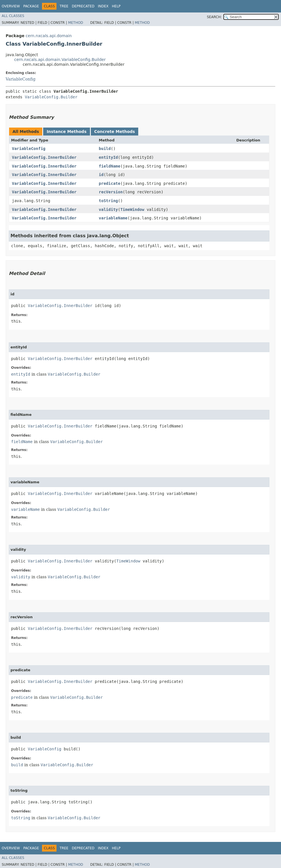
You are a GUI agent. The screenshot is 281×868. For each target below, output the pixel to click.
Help (116, 6)
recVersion (111, 192)
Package (31, 6)
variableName (113, 218)
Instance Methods (66, 132)
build (105, 149)
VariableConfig (21, 79)
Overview (11, 6)
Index (103, 6)
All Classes (13, 16)
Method (76, 23)
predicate (110, 183)
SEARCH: (214, 17)
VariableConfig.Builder (51, 97)
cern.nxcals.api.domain (49, 36)
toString (108, 201)
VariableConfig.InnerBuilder (44, 157)
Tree (64, 6)
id (101, 175)
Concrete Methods (115, 132)
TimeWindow (132, 209)
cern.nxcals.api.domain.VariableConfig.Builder (60, 60)
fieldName (110, 166)
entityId (108, 157)
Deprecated (83, 6)
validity (108, 209)
